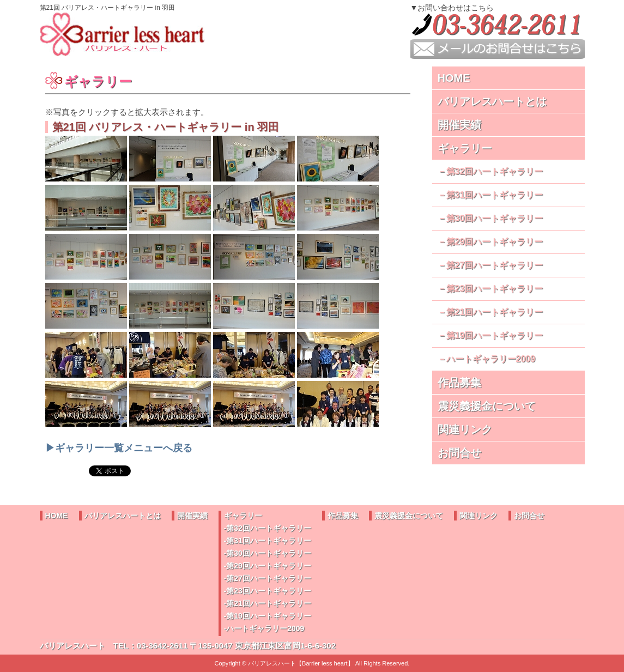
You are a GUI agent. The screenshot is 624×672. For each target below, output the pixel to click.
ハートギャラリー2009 (491, 359)
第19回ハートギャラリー (495, 335)
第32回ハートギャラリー (495, 171)
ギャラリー (465, 148)
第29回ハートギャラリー (495, 242)
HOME (454, 78)
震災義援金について (487, 406)
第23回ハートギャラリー (495, 289)
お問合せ (459, 453)
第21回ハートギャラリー (495, 312)
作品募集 (459, 383)
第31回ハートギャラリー (495, 195)
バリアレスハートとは (492, 101)
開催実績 (459, 125)
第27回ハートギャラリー (495, 265)
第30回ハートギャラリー (495, 218)
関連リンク (465, 429)
